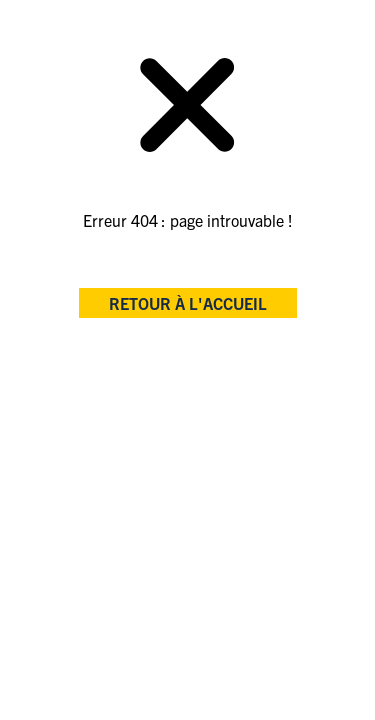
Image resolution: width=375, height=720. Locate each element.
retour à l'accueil (188, 303)
